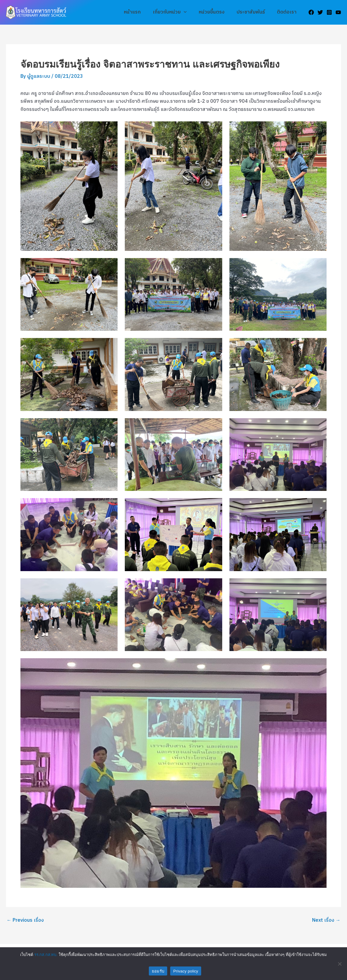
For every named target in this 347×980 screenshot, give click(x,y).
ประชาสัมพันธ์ (254, 12)
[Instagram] (329, 12)
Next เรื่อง (326, 920)
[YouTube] (338, 12)
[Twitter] (320, 12)
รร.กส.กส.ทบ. (46, 955)
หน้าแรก (143, 12)
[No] (339, 964)
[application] (192, 12)
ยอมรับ (158, 971)
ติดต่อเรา (288, 12)
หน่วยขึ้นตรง (218, 12)
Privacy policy (186, 971)
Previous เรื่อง (25, 920)
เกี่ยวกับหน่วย (178, 12)
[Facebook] (311, 12)
